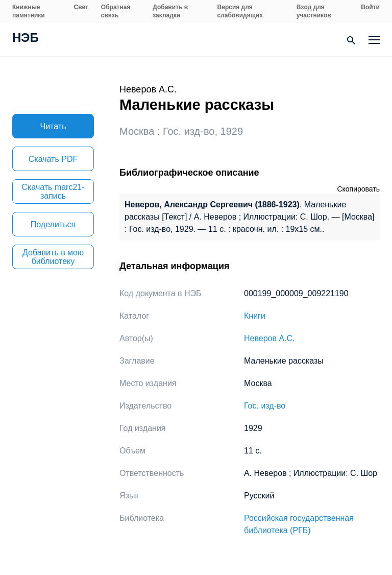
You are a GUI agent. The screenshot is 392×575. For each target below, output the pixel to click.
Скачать (53, 159)
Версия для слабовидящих (240, 11)
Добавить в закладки (170, 11)
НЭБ (26, 39)
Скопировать (358, 189)
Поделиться (53, 224)
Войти (370, 7)
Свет (81, 7)
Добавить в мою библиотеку (53, 257)
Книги (255, 316)
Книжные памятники (29, 11)
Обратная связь (116, 11)
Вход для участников (314, 11)
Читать (53, 126)
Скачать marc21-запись (53, 191)
